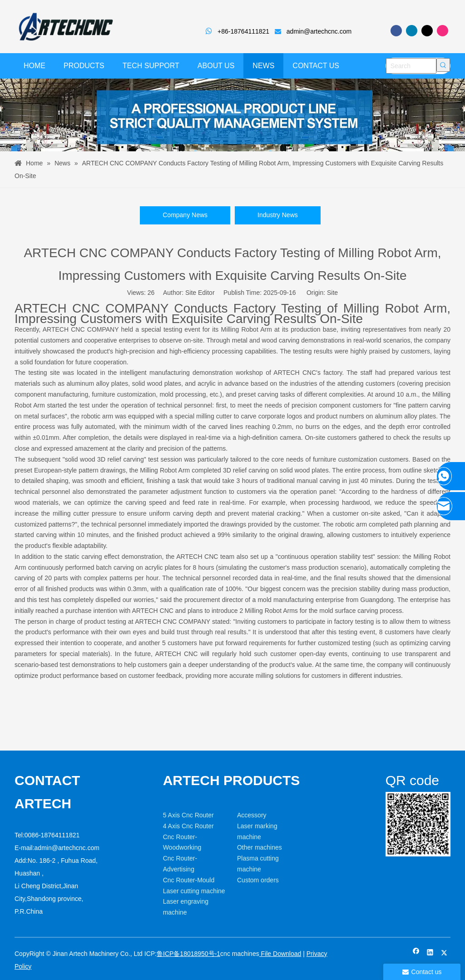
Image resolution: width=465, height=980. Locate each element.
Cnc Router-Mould (189, 880)
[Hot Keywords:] (443, 65)
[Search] (411, 66)
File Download (280, 954)
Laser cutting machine (194, 891)
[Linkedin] (412, 31)
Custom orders (258, 880)
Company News (185, 215)
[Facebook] (396, 31)
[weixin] (418, 824)
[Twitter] (427, 31)
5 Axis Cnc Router (188, 815)
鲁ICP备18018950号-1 (188, 954)
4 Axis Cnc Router (188, 826)
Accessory (252, 815)
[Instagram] (443, 31)
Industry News (278, 215)
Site (332, 293)
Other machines (260, 847)
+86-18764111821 (243, 31)
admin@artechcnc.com (319, 31)
